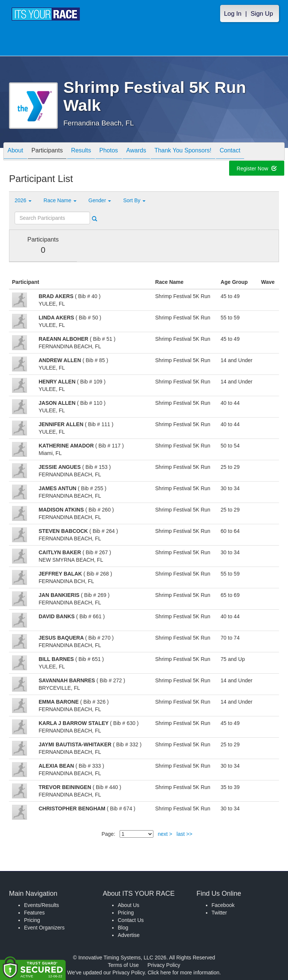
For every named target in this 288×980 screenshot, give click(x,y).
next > (165, 834)
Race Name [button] (60, 200)
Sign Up (262, 14)
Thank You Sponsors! (183, 152)
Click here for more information (184, 973)
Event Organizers (44, 928)
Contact (230, 152)
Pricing (32, 920)
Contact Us (131, 920)
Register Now (257, 170)
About (15, 152)
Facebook (223, 905)
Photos (109, 152)
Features (34, 913)
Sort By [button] (134, 200)
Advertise (129, 935)
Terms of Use (123, 965)
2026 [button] (23, 200)
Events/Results (41, 905)
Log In (233, 14)
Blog (123, 928)
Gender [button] (100, 200)
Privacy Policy (164, 965)
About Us (129, 905)
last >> (184, 834)
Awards (136, 152)
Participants (47, 152)
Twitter (219, 913)
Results (81, 152)
